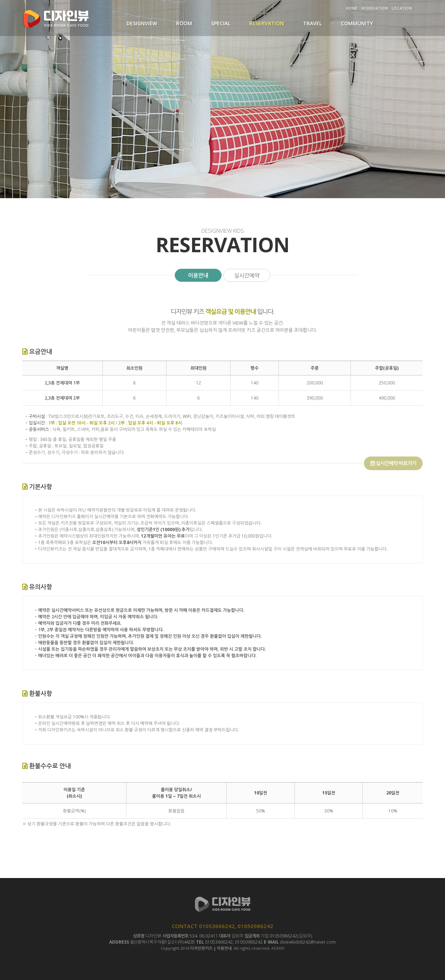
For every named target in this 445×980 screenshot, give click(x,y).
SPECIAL (221, 23)
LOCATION (402, 8)
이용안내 (198, 275)
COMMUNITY (357, 23)
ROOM (184, 23)
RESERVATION (375, 8)
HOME (352, 8)
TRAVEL (312, 23)
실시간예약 (247, 275)
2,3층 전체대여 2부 (62, 398)
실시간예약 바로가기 (393, 463)
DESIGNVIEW (142, 23)
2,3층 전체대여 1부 (62, 383)
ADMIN (278, 948)
